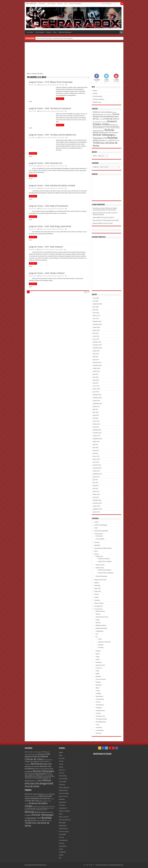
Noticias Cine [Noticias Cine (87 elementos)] (98, 133)
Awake (98, 620)
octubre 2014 (96, 368)
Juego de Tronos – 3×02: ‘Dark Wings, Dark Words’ (50, 226)
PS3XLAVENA (62, 834)
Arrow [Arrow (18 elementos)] (43, 752)
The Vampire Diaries (101, 719)
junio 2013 (96, 412)
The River (98, 713)
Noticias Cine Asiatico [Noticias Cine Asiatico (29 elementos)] (32, 766)
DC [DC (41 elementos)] (43, 759)
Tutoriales (97, 600)
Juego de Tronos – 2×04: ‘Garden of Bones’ (47, 273)
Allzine (61, 755)
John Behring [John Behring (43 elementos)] (113, 126)
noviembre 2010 (97, 503)
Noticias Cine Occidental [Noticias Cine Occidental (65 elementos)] (110, 133)
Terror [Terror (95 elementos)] (112, 140)
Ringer (98, 688)
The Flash (101, 648)
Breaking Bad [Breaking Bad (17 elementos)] (42, 754)
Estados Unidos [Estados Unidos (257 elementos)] (101, 124)
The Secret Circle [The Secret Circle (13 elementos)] (29, 778)
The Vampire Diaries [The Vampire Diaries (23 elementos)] (41, 778)
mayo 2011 (96, 486)
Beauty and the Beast (102, 628)
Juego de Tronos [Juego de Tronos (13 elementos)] (39, 761)
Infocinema (62, 805)
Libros (66, 4)
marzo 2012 (96, 456)
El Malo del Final (63, 790)
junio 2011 (96, 483)
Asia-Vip (61, 761)
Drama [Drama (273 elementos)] (111, 121)
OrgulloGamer (63, 826)
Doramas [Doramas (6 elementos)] (50, 760)
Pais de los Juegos (64, 831)
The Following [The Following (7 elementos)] (46, 777)
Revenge (98, 682)
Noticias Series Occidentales (106, 573)
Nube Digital (62, 823)
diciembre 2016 (97, 321)
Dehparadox (120, 865)
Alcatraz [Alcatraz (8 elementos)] (27, 752)
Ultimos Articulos (52, 85)
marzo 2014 (96, 386)
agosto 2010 (96, 512)
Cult (97, 634)
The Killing (99, 708)
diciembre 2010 (97, 500)
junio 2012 (96, 447)
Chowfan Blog (63, 776)
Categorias (96, 167)
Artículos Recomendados (101, 531)
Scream (98, 691)
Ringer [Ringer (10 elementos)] (26, 775)
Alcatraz (98, 614)
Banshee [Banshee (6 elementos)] (35, 754)
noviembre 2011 (97, 468)
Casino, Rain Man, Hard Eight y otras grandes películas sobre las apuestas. (55, 38)
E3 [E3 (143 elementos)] (116, 121)
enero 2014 (96, 392)
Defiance (98, 651)
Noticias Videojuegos (102, 576)
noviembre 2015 (97, 345)
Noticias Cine (99, 556)
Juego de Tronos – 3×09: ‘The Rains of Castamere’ (50, 108)
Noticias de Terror (64, 817)
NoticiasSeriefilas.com (65, 820)
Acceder (95, 93)
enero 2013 (96, 427)
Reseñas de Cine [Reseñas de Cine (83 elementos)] (98, 140)
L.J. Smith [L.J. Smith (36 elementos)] (107, 128)
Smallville (98, 693)
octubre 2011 (96, 471)
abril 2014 (95, 383)
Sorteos (97, 594)
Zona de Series (61, 85)
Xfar (60, 858)
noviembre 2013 (97, 398)
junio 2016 (96, 333)
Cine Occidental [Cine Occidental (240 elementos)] (40, 756)
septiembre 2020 (97, 304)
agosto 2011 (96, 477)
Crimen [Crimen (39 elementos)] (101, 119)
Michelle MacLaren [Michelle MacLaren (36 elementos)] (100, 131)
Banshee (98, 623)
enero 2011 (96, 497)
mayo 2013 (96, 415)
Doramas (60, 4)
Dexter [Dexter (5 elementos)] (46, 760)
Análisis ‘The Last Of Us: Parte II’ (106, 217)
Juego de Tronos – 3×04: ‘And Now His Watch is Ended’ (52, 186)
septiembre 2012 (97, 439)
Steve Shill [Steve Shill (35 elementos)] (107, 141)
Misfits (98, 674)
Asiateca (61, 764)
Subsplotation (63, 846)
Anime (96, 528)
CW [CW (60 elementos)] (118, 119)
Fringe (98, 657)
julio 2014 (95, 374)
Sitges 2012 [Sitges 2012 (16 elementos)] (32, 775)
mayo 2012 (96, 450)
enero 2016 (96, 339)
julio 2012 (95, 445)
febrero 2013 (96, 424)
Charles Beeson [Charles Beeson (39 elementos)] (108, 114)
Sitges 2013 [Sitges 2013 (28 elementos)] (40, 775)
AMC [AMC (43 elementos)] (99, 112)
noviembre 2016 (97, 324)
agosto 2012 (96, 442)
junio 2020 (96, 307)
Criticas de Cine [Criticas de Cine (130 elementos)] (110, 119)
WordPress (105, 865)
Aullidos (61, 767)
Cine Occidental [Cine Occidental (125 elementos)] (106, 117)
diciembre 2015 (97, 342)
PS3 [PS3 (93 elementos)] (106, 138)
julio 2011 (95, 480)
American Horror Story (102, 617)
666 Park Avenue (100, 611)
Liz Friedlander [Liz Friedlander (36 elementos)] (113, 128)
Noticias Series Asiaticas (105, 570)
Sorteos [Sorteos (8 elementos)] (46, 775)
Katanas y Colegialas (64, 811)
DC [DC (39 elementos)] (100, 122)
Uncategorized (98, 606)
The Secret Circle (100, 716)
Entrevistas (97, 545)
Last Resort (99, 668)
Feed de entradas (98, 96)
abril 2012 (95, 453)
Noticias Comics (100, 565)
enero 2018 (96, 313)
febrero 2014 (96, 389)
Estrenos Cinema (63, 796)
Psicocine (61, 837)
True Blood (99, 728)
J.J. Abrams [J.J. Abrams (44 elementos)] (42, 807)
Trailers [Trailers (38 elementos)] (40, 781)
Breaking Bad (100, 631)
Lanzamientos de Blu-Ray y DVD (103, 548)
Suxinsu (61, 849)
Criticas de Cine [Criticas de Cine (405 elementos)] (33, 759)
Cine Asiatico (42, 4)
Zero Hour (99, 733)
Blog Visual (62, 770)
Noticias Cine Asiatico (104, 559)
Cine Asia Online (63, 779)
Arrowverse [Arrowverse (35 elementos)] (114, 112)
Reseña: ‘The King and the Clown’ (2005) (108, 220)
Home (29, 74)
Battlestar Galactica (101, 625)
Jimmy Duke (96, 208)
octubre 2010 (96, 506)
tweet (30, 102)
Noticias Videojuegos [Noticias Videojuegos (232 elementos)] (104, 135)
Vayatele (61, 855)
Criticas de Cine (99, 534)
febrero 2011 (96, 494)
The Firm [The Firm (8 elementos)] (34, 777)
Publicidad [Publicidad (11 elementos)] (38, 773)
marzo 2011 (96, 491)
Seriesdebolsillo (63, 840)
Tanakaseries (62, 852)
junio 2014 (96, 377)
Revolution (99, 685)
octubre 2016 (96, 327)
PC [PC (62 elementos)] (116, 135)
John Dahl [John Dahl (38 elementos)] (37, 808)
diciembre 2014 (97, 363)
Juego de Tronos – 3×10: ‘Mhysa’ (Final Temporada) (51, 82)
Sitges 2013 (98, 591)
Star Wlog (62, 843)
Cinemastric (62, 785)
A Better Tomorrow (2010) (105, 223)
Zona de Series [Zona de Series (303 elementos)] (32, 786)
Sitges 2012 (98, 588)
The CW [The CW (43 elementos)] (117, 141)
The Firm (98, 702)
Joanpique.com (63, 808)
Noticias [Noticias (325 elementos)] (109, 130)
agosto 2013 (96, 406)
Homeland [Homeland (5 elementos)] (32, 762)
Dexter (98, 654)
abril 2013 (95, 418)
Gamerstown (62, 802)
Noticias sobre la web (100, 580)
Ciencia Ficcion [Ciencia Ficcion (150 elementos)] (45, 796)
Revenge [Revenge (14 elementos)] (43, 773)
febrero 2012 (96, 459)
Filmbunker (62, 799)
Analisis (97, 522)
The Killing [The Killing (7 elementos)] (52, 777)
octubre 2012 (96, 436)
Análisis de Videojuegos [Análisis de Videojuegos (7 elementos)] (35, 752)
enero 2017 (96, 319)
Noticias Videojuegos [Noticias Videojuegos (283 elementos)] (44, 771)
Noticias (97, 554)
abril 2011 (95, 488)
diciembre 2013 (97, 395)
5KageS (61, 752)
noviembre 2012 (97, 433)
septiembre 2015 (97, 348)
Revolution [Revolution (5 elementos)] (49, 773)
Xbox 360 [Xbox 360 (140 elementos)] (104, 143)
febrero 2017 (96, 316)
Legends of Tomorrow (104, 642)
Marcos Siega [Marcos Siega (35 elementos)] (35, 810)
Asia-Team (62, 758)
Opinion (97, 583)
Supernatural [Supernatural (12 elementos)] (28, 776)
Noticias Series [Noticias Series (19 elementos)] (39, 769)
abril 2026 (95, 301)
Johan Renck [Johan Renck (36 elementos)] (107, 126)
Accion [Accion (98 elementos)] (95, 112)
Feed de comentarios (98, 99)
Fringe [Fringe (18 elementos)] (27, 761)
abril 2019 (95, 310)
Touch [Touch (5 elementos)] (35, 781)
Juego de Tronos (43, 85)
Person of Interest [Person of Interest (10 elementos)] (30, 773)
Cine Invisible (62, 782)
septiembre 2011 (97, 474)
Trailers (97, 597)
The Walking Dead (101, 722)
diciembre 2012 (97, 430)
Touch (98, 725)
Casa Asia (61, 773)
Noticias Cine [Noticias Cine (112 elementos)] (46, 764)
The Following (100, 705)
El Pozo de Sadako (64, 793)
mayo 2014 (96, 380)
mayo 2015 (96, 354)
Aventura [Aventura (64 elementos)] (96, 114)
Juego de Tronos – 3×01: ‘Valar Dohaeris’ (46, 247)
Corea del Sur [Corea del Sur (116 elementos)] (44, 798)
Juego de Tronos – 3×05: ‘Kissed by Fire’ (46, 163)
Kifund (61, 814)
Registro (95, 90)
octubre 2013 (96, 401)
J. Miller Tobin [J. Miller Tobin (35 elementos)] (100, 126)
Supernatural (99, 696)
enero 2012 (96, 462)
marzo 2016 (96, 336)
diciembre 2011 (97, 465)
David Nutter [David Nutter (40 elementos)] (96, 122)
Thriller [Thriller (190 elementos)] (96, 143)
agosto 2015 (96, 351)
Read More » (60, 99)
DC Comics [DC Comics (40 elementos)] (104, 122)
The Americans (100, 699)
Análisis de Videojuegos (75, 4)
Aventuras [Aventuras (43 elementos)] (102, 114)
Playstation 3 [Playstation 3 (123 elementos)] (98, 138)
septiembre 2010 (97, 509)
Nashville (98, 676)
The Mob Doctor (100, 710)
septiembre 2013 (97, 404)
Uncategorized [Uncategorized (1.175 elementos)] (44, 783)
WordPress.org (97, 102)
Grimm (98, 659)
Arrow (100, 639)
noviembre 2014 (97, 365)
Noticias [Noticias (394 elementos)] (35, 764)
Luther (98, 671)
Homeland (99, 662)
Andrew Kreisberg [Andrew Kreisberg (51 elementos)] (106, 112)
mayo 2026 (96, 298)
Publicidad (97, 586)
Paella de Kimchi (63, 829)
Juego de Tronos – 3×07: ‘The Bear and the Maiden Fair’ (53, 135)
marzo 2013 (96, 421)
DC (97, 637)
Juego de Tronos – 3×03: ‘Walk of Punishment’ (49, 206)
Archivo (95, 156)
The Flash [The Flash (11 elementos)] (40, 776)
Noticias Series (100, 568)
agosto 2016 (96, 330)
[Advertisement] (74, 59)
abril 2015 (95, 357)
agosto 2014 (96, 371)
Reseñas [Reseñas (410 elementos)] (113, 138)
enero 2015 (96, 360)
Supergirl (101, 645)
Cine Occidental (51, 4)
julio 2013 (95, 409)
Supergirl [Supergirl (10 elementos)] (51, 775)
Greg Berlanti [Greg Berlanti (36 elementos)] (113, 125)
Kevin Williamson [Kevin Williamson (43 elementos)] (100, 128)
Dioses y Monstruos (64, 788)
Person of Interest (101, 679)
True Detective (100, 730)
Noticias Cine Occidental (105, 561)
